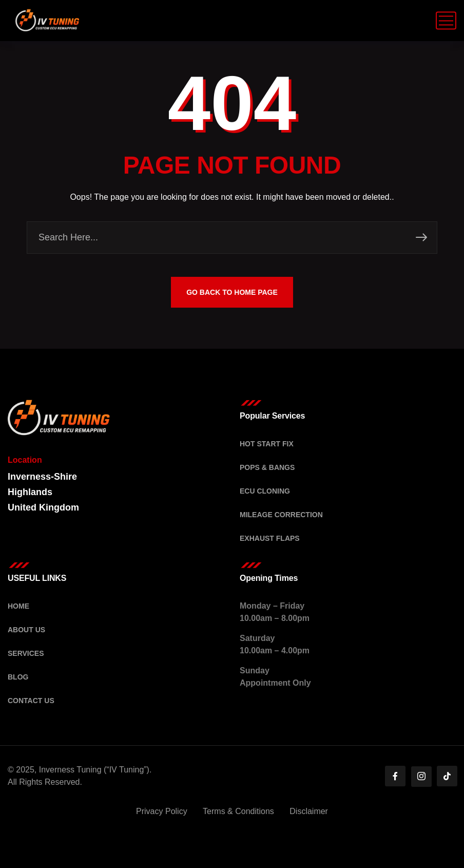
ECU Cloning (265, 491)
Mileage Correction (281, 515)
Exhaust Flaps (270, 538)
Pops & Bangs (267, 467)
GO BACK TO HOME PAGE (232, 292)
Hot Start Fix (267, 444)
